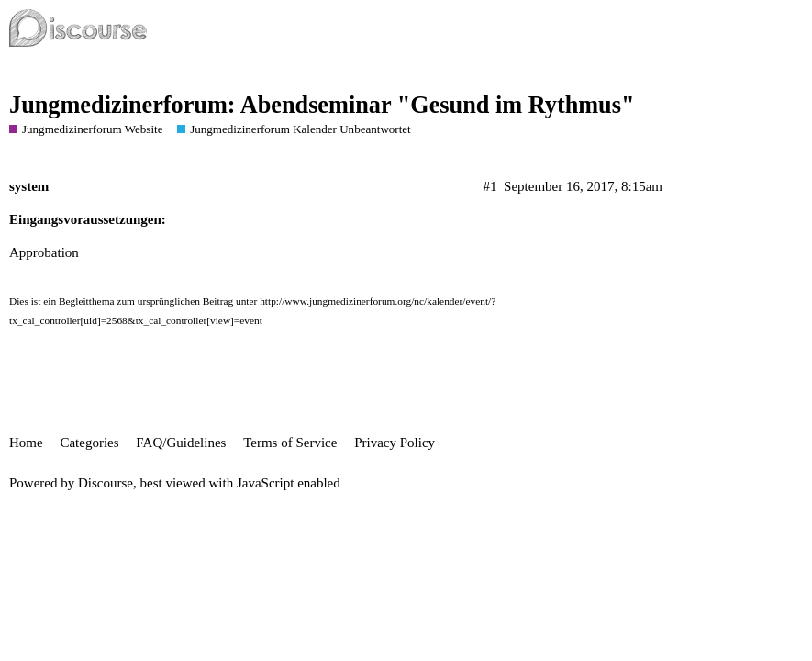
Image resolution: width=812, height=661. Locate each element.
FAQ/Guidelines (181, 443)
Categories (89, 443)
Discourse (106, 483)
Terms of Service (290, 443)
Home (26, 443)
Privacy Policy (395, 443)
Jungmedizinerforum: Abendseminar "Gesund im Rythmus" (322, 105)
